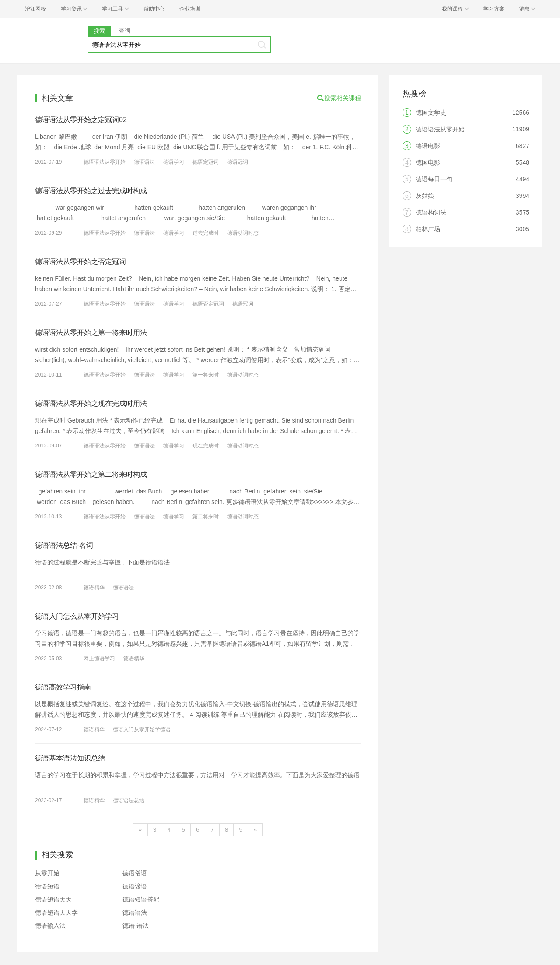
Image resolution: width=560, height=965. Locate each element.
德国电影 (428, 162)
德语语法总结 (129, 800)
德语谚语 (135, 886)
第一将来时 (206, 375)
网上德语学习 (99, 659)
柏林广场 (428, 229)
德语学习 (174, 162)
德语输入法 (50, 926)
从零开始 (47, 873)
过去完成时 (206, 233)
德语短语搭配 (141, 899)
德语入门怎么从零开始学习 (77, 616)
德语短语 (47, 886)
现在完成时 (206, 446)
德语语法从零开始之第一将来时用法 (91, 333)
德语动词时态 (243, 233)
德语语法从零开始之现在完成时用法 (91, 403)
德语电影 (428, 146)
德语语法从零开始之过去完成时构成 (91, 191)
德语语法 (144, 162)
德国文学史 (431, 113)
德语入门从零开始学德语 (142, 729)
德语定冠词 (206, 162)
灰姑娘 (425, 196)
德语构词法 (431, 212)
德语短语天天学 (56, 912)
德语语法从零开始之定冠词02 (81, 120)
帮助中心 (154, 9)
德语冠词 (238, 162)
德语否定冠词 (208, 304)
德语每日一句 (434, 179)
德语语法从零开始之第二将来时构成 (91, 474)
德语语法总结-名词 (64, 545)
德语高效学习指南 (63, 687)
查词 (125, 31)
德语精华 (94, 588)
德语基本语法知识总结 (70, 758)
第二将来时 (206, 517)
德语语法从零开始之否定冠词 (80, 262)
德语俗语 (135, 873)
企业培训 (190, 9)
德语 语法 (136, 926)
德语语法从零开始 (105, 162)
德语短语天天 (53, 899)
